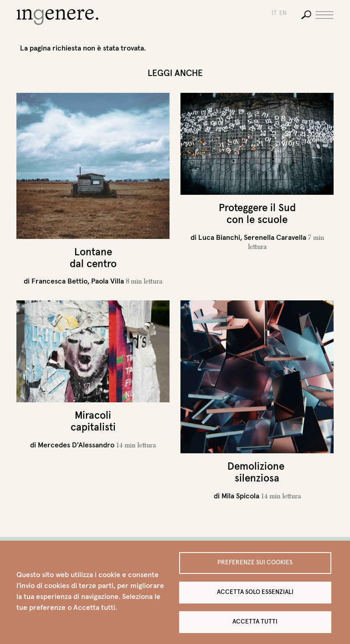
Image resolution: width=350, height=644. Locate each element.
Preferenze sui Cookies (255, 562)
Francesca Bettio (59, 281)
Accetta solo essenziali (255, 592)
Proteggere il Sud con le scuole (257, 213)
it (274, 13)
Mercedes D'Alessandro (76, 445)
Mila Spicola (240, 496)
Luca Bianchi (219, 237)
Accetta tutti (255, 621)
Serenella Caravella (275, 237)
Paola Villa (108, 281)
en (283, 13)
